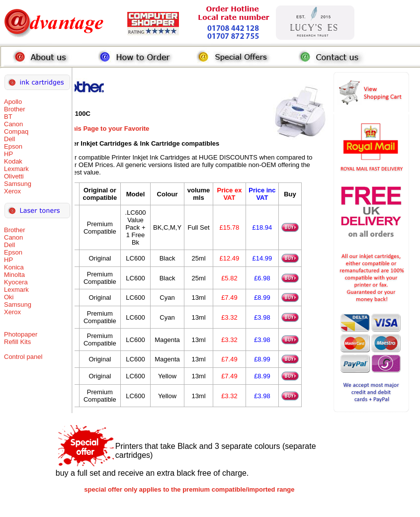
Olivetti (14, 176)
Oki (9, 297)
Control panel (23, 357)
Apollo (13, 102)
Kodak (13, 161)
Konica (14, 267)
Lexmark (16, 169)
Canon (13, 124)
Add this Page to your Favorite (103, 129)
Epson (13, 146)
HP (8, 154)
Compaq (16, 131)
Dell (9, 139)
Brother (15, 109)
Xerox (12, 191)
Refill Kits (17, 342)
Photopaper (21, 334)
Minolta (14, 275)
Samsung (18, 184)
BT (8, 117)
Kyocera (16, 282)
